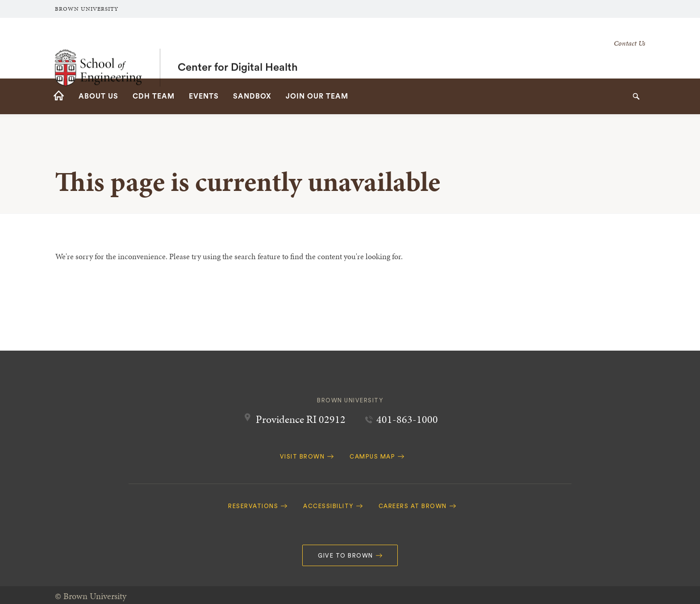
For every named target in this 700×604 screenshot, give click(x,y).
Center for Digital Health (238, 48)
